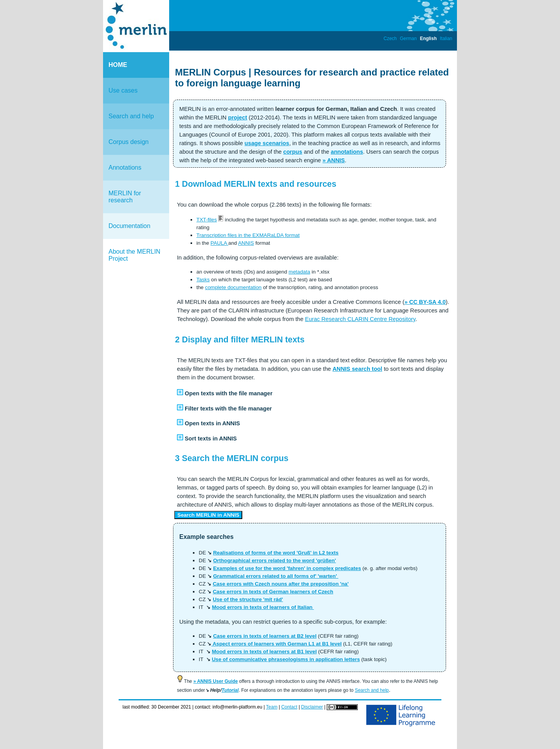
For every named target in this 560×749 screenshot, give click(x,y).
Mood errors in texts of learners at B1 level (264, 652)
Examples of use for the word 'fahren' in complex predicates (287, 568)
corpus (293, 152)
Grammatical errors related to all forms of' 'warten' (276, 576)
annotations (347, 152)
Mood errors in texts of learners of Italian (263, 607)
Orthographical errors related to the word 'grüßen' (275, 560)
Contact (289, 707)
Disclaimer (312, 707)
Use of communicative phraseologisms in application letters (286, 659)
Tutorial (230, 690)
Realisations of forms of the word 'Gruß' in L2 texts (276, 553)
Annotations (125, 168)
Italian (446, 39)
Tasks (203, 280)
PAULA (219, 243)
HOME (118, 65)
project (237, 118)
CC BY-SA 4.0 (427, 302)
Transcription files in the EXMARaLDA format (248, 235)
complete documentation (233, 287)
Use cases (123, 90)
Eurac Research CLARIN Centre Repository (360, 319)
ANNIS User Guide (218, 681)
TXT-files (207, 220)
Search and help (131, 116)
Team (272, 707)
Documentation (129, 226)
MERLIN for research (125, 197)
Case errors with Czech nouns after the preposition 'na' (281, 584)
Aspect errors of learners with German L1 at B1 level (276, 644)
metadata (299, 272)
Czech (390, 39)
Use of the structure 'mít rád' (248, 599)
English (428, 39)
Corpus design (129, 142)
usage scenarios (267, 143)
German (408, 39)
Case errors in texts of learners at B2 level (265, 636)
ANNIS (336, 160)
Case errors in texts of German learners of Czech (273, 592)
